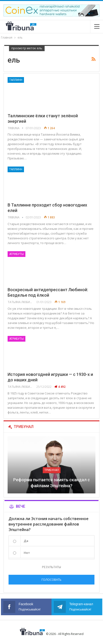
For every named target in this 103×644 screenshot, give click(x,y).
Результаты (51, 567)
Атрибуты (16, 254)
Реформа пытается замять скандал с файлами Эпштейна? (52, 483)
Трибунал (52, 470)
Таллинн (16, 80)
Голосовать (51, 580)
